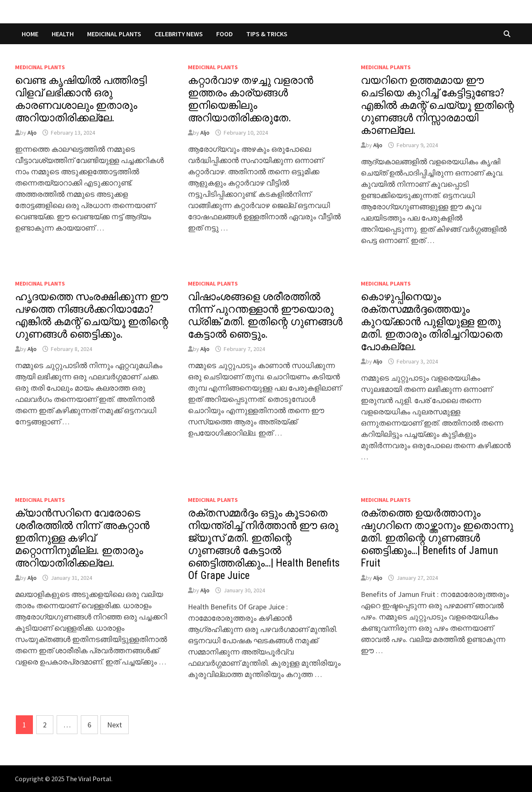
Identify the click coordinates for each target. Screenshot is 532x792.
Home (30, 34)
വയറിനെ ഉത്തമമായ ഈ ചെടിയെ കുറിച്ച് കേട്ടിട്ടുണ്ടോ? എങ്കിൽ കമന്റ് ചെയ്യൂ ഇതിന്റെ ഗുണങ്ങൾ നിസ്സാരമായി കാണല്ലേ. (437, 105)
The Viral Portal (89, 779)
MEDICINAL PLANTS (114, 34)
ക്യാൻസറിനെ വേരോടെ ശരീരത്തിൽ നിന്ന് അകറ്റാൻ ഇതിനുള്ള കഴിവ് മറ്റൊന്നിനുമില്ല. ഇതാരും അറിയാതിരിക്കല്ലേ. (82, 538)
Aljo (32, 133)
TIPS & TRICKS (267, 34)
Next (115, 725)
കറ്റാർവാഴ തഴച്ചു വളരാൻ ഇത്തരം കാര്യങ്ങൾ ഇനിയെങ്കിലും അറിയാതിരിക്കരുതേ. (251, 99)
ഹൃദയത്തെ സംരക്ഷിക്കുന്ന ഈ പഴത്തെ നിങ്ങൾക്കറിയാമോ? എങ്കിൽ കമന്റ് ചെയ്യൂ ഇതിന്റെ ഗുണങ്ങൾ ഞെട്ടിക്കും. (92, 315)
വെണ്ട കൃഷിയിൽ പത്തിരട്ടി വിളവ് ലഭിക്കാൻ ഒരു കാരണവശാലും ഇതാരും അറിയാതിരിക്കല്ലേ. (81, 99)
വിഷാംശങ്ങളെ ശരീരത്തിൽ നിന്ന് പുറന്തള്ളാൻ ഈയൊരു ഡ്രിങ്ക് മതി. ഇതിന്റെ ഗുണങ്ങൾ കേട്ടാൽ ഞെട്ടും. (265, 315)
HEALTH (63, 34)
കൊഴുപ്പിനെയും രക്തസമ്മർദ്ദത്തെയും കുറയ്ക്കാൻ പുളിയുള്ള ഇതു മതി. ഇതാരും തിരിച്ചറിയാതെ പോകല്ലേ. (432, 322)
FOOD (225, 34)
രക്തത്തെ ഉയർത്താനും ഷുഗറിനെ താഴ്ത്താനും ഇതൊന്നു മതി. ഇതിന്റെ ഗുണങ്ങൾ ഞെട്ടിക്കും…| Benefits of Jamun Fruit (437, 538)
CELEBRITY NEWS (179, 34)
